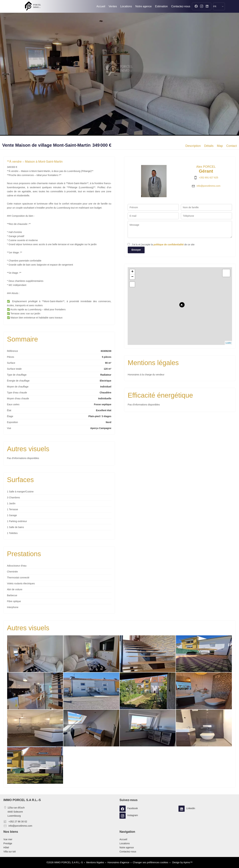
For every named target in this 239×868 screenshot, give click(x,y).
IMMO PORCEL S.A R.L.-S (22, 800)
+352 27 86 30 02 (18, 822)
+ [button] (132, 272)
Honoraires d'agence (118, 862)
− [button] (132, 277)
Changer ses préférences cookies (151, 862)
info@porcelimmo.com (208, 186)
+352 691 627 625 (208, 178)
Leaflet (228, 343)
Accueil (33, 6)
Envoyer (136, 250)
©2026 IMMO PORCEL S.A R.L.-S (65, 862)
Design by (182, 862)
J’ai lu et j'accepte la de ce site (163, 245)
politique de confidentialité (169, 245)
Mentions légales (95, 862)
